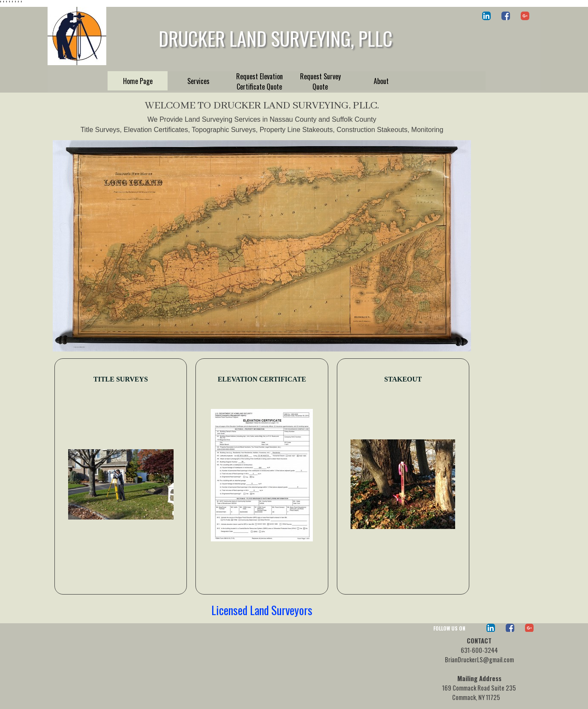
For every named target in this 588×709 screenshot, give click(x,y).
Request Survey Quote (320, 81)
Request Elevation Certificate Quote (259, 81)
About (381, 81)
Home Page (138, 81)
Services (198, 81)
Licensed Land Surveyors (262, 610)
